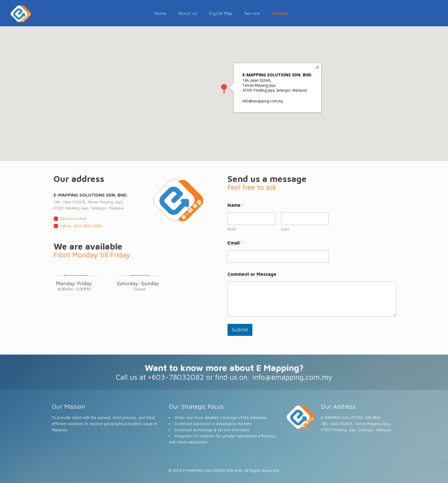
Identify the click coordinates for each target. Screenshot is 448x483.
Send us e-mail (73, 219)
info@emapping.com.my (292, 377)
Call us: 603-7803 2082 (81, 226)
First (231, 229)
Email (235, 243)
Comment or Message (252, 274)
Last (285, 229)
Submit (240, 330)
